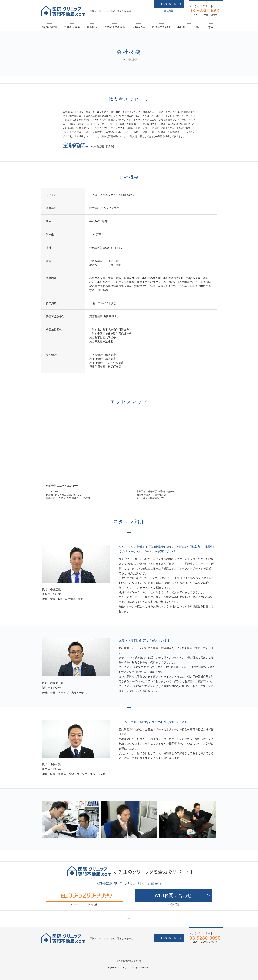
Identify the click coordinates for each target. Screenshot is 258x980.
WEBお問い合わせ (173, 895)
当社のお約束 (72, 27)
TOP (123, 60)
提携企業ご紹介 (161, 27)
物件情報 (92, 27)
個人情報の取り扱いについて (129, 961)
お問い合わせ (169, 4)
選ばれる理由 (49, 27)
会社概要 (169, 10)
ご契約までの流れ (115, 27)
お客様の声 (139, 27)
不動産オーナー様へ (189, 27)
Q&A (211, 27)
